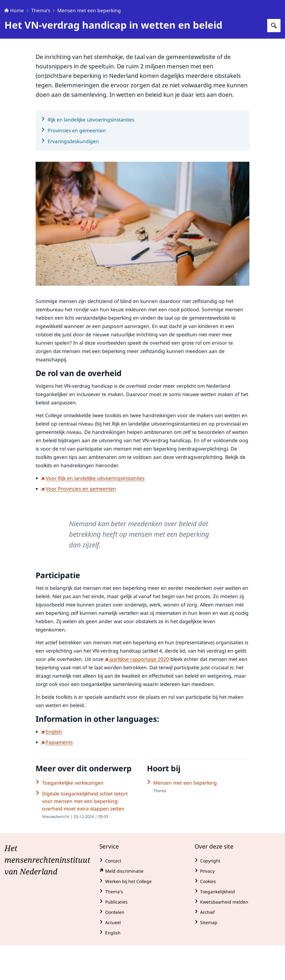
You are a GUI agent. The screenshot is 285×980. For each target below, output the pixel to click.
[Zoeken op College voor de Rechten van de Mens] (274, 60)
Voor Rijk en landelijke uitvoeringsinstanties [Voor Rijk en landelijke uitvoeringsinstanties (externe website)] (93, 513)
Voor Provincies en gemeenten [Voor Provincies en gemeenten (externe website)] (79, 523)
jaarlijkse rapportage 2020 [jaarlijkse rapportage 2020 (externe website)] (137, 694)
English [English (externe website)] (52, 766)
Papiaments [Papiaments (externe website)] (57, 777)
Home (14, 45)
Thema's (41, 45)
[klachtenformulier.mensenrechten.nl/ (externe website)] (142, 906)
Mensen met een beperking (89, 45)
